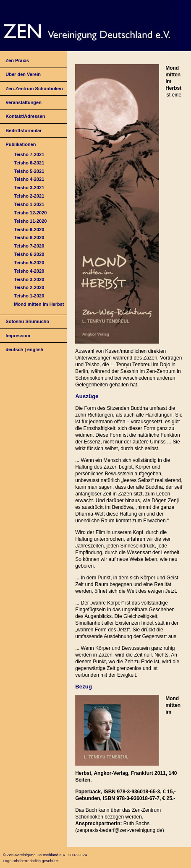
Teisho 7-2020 (29, 246)
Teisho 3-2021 (29, 188)
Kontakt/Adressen (25, 116)
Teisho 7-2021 (29, 154)
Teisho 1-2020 (29, 296)
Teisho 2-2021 (29, 196)
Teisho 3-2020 (29, 279)
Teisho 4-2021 (29, 179)
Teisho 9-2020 (29, 229)
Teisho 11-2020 (30, 221)
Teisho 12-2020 (30, 213)
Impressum (18, 336)
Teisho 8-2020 (29, 237)
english (35, 349)
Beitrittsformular (24, 130)
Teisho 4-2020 (29, 271)
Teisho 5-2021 (29, 171)
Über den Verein (23, 74)
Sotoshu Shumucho (27, 321)
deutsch (14, 349)
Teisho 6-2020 (29, 254)
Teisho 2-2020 (29, 287)
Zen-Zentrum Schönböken (34, 89)
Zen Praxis (17, 60)
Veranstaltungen (24, 102)
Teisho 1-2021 (29, 204)
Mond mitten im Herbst (39, 304)
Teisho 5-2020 (29, 263)
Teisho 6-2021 (29, 163)
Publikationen (21, 144)
